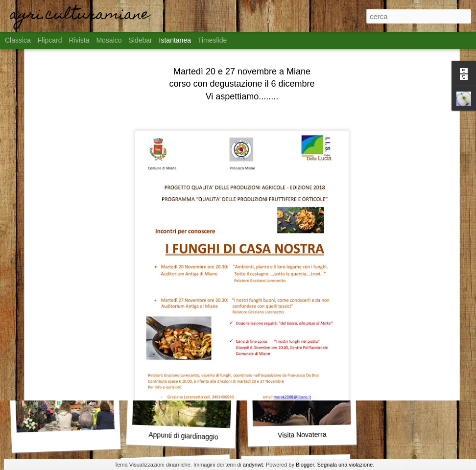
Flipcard (50, 40)
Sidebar (140, 40)
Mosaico (109, 40)
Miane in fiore (181, 307)
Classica (18, 40)
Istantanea (175, 40)
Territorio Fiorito (62, 307)
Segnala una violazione (345, 465)
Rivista (79, 40)
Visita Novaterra (302, 435)
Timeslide (212, 40)
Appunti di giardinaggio (183, 436)
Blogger (305, 465)
